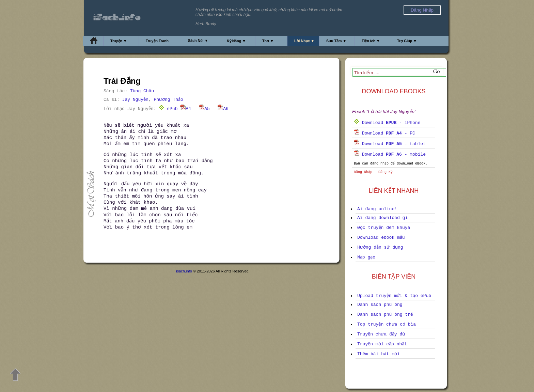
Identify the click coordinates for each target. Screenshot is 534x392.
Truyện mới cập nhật (382, 344)
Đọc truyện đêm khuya (384, 228)
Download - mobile (390, 154)
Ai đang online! (377, 209)
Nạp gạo (366, 257)
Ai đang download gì (382, 218)
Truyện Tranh (157, 41)
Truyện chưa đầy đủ (381, 334)
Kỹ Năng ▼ (236, 41)
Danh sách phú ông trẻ (385, 315)
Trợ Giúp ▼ (407, 41)
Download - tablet (390, 144)
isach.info (184, 271)
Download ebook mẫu (381, 238)
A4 (186, 109)
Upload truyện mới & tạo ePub (394, 296)
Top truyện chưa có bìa (387, 324)
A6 (223, 109)
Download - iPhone (387, 123)
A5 (204, 109)
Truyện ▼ (119, 41)
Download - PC (384, 133)
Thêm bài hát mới (379, 354)
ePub (168, 109)
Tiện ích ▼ (371, 41)
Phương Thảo (168, 100)
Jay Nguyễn (135, 100)
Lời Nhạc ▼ (304, 41)
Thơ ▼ (268, 41)
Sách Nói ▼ (198, 41)
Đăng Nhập (363, 172)
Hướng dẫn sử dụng (380, 247)
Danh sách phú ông (380, 305)
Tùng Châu (142, 91)
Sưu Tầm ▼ (336, 41)
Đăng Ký (386, 172)
